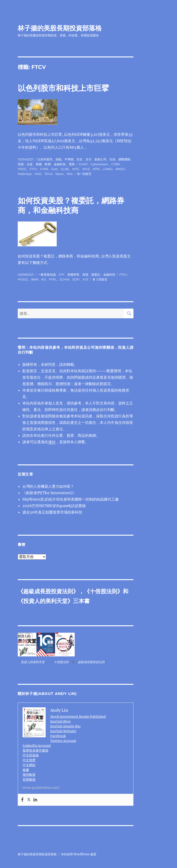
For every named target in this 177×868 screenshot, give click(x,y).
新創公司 (100, 159)
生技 (112, 159)
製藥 (39, 164)
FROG (22, 169)
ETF (62, 275)
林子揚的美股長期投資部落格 (60, 28)
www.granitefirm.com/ (41, 788)
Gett (54, 169)
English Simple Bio (65, 726)
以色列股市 (45, 159)
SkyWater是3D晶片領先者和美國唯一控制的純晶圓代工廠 (71, 499)
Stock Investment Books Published (78, 717)
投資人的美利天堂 (45, 601)
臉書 (26, 770)
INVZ (86, 169)
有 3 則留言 (100, 279)
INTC (76, 169)
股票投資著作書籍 (35, 750)
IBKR (35, 279)
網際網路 (124, 159)
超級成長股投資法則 (48, 591)
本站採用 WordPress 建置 (79, 854)
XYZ (85, 279)
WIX (70, 174)
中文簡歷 (29, 760)
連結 (52, 442)
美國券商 (73, 275)
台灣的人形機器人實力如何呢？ (48, 486)
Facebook (58, 736)
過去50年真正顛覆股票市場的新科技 (52, 512)
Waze (59, 174)
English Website (63, 731)
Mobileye (25, 174)
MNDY (120, 169)
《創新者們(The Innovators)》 (49, 493)
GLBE (65, 169)
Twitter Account (63, 741)
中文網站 (29, 765)
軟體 (48, 164)
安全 (80, 159)
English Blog (60, 721)
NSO (38, 174)
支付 (88, 159)
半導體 (69, 159)
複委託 (96, 275)
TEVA (48, 174)
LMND (108, 169)
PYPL (53, 279)
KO (44, 279)
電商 (72, 164)
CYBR (115, 164)
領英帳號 (29, 779)
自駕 (30, 164)
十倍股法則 (103, 591)
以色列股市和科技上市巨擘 (63, 88)
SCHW (65, 279)
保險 (59, 159)
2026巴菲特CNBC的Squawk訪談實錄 (54, 506)
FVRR (44, 169)
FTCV (33, 169)
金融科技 (60, 164)
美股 (21, 164)
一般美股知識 (47, 275)
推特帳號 (29, 775)
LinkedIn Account (37, 746)
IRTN (96, 169)
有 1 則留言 (84, 174)
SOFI (76, 279)
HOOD (23, 279)
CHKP (83, 164)
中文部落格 (31, 755)
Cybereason (99, 164)
